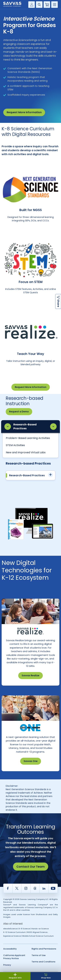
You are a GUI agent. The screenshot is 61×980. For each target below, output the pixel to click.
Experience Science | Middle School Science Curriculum (28, 936)
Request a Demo (19, 412)
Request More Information (24, 112)
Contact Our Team (31, 867)
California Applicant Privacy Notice (14, 957)
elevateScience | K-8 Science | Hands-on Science (26, 929)
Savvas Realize (30, 675)
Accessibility (10, 949)
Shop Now (46, 976)
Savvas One (31, 761)
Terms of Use (39, 955)
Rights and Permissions (44, 949)
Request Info (15, 976)
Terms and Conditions (43, 962)
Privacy (7, 965)
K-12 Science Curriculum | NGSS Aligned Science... (26, 932)
